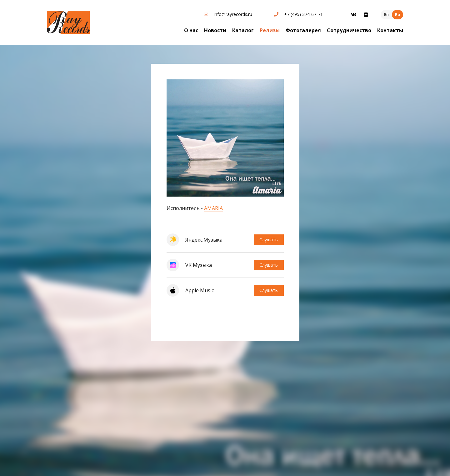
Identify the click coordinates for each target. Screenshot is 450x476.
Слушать (268, 240)
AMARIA (213, 208)
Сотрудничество (349, 30)
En (386, 15)
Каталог (243, 30)
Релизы (270, 30)
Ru (397, 15)
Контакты (390, 30)
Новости (215, 30)
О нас (191, 30)
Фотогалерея (303, 30)
